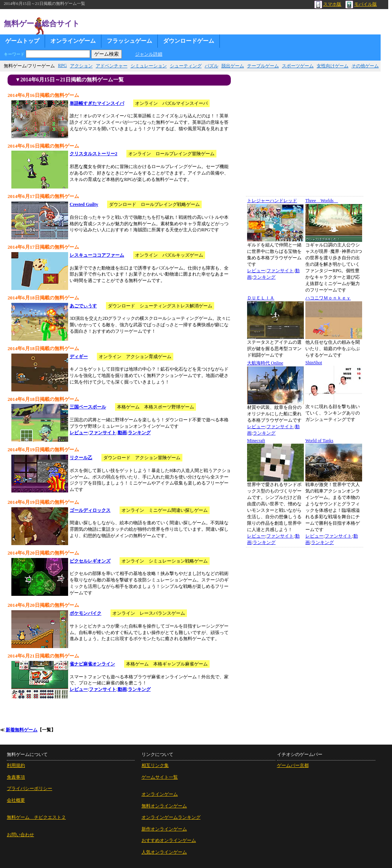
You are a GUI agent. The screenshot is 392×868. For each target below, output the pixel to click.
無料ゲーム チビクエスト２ (36, 817)
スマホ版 (328, 4)
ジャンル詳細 (149, 54)
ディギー (79, 357)
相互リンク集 (155, 765)
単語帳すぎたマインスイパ (97, 103)
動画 (122, 433)
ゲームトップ (22, 41)
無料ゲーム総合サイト (42, 23)
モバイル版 (361, 4)
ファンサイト (103, 433)
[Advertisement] (302, 137)
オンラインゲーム (73, 41)
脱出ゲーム (233, 66)
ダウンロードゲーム (189, 41)
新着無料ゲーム (22, 730)
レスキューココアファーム (97, 255)
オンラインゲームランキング (171, 817)
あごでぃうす (83, 306)
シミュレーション (149, 66)
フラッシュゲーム (129, 41)
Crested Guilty (84, 204)
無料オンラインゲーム (164, 806)
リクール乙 (81, 458)
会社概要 (16, 800)
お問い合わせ (20, 835)
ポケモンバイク (86, 613)
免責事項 (16, 777)
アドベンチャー (112, 66)
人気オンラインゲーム (164, 852)
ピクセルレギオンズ (90, 561)
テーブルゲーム (263, 66)
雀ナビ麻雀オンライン (92, 664)
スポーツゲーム (298, 66)
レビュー (79, 433)
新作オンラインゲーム (164, 829)
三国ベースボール (88, 407)
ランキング (139, 433)
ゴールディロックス (90, 510)
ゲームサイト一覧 (160, 777)
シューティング (186, 66)
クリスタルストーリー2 (93, 154)
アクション (81, 66)
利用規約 (16, 765)
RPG (62, 65)
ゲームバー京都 (293, 765)
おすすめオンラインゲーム (169, 840)
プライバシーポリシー (30, 789)
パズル (212, 66)
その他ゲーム (365, 66)
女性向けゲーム (333, 66)
